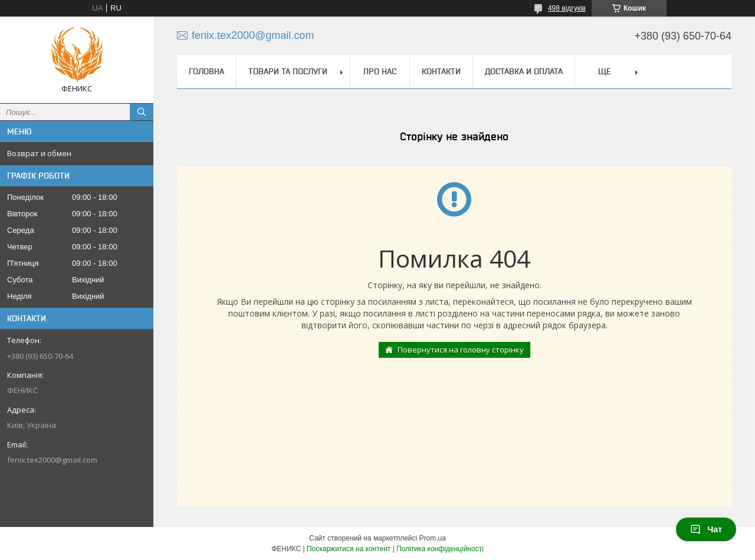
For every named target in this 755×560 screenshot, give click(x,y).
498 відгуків (567, 8)
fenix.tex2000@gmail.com (52, 460)
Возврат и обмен (39, 153)
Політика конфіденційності (440, 549)
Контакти (441, 71)
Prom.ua (433, 538)
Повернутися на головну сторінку (461, 350)
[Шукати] (142, 112)
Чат (706, 529)
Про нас (380, 71)
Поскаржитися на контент (349, 549)
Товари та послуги (288, 71)
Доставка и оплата (524, 71)
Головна (206, 71)
